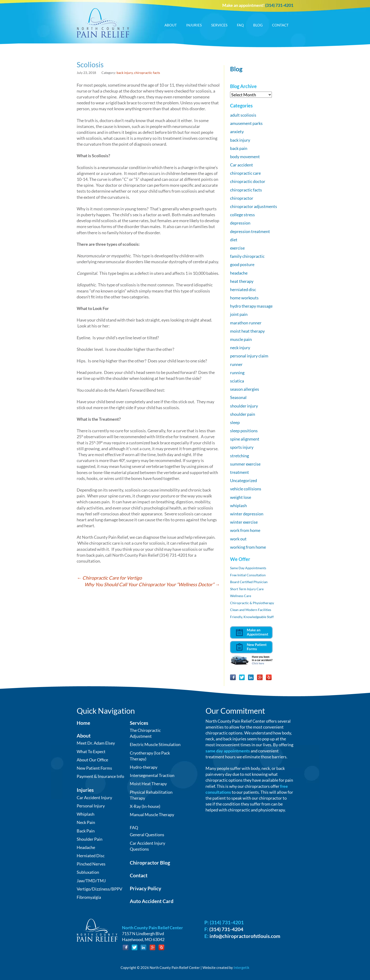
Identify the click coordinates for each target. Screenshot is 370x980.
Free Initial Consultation (248, 575)
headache (239, 273)
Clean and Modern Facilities (251, 610)
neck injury (240, 348)
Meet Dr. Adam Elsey (96, 743)
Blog (258, 25)
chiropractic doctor (248, 181)
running (237, 373)
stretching (240, 456)
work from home (245, 530)
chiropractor (242, 198)
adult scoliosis (243, 115)
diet (234, 240)
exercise (237, 248)
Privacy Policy (145, 888)
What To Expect (91, 751)
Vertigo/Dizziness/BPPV (99, 889)
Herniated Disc (91, 856)
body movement (245, 157)
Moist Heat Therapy (148, 784)
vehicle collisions (246, 489)
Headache (86, 847)
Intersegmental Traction (152, 775)
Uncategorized (244, 480)
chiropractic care (245, 173)
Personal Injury (91, 806)
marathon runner (246, 323)
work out (238, 539)
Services (219, 25)
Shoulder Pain (90, 839)
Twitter (242, 677)
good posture (242, 264)
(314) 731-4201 (279, 5)
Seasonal (238, 397)
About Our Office (92, 760)
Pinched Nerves (91, 864)
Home (83, 723)
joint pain (239, 314)
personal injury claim (249, 356)
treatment (240, 472)
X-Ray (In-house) (145, 806)
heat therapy (242, 281)
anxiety (237, 132)
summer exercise (245, 464)
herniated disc (243, 289)
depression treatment (250, 231)
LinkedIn (251, 677)
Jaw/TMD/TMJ (91, 881)
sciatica (237, 381)
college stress (242, 215)
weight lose (241, 497)
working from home (248, 547)
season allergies (245, 389)
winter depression (247, 514)
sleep (235, 422)
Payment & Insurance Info (100, 776)
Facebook (233, 677)
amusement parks (246, 123)
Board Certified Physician (249, 582)
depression (240, 223)
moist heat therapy (247, 331)
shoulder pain (243, 414)
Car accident (242, 165)
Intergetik (242, 967)
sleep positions (244, 431)
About (171, 25)
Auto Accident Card (152, 901)
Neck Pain (86, 822)
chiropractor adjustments (254, 206)
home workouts (244, 298)
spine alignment (245, 439)
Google (260, 677)
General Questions (147, 835)
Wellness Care (241, 596)
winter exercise (244, 522)
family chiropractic (247, 256)
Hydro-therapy (144, 767)
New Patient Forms (94, 768)
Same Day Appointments (248, 568)
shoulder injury (244, 406)
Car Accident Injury (94, 798)
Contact (280, 25)
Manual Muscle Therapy (152, 815)
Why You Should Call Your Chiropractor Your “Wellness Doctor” (152, 584)
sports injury (242, 447)
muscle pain (241, 339)
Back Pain (86, 831)
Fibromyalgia (89, 897)
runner (236, 364)
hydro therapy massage (251, 306)
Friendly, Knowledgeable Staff (252, 617)
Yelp (269, 677)
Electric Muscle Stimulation (155, 744)
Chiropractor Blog (150, 863)
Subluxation (88, 872)
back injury (125, 73)
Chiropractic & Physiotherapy (252, 603)
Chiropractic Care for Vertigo (109, 578)
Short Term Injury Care (247, 589)
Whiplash (86, 814)
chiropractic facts (147, 73)
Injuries (194, 25)
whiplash (238, 505)
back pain (239, 148)
